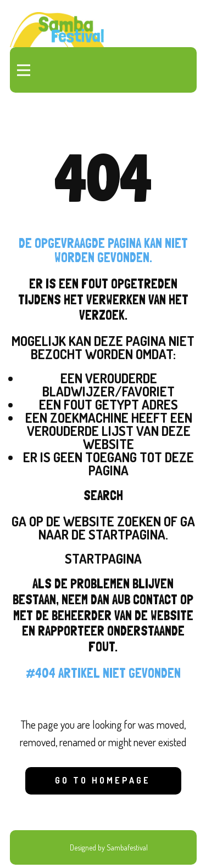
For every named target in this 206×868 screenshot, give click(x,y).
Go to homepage (103, 780)
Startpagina (103, 558)
